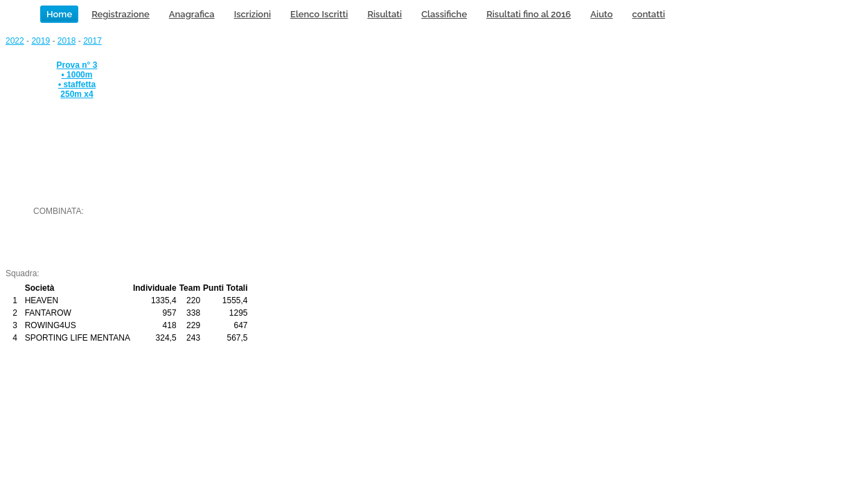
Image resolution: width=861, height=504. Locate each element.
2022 (15, 41)
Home (59, 14)
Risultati (384, 14)
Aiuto (601, 14)
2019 (41, 41)
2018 (67, 41)
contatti (649, 14)
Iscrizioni (252, 14)
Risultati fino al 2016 (529, 14)
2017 (92, 41)
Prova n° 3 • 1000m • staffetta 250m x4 (77, 80)
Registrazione (121, 14)
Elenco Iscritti (319, 14)
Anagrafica (192, 14)
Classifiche (444, 14)
